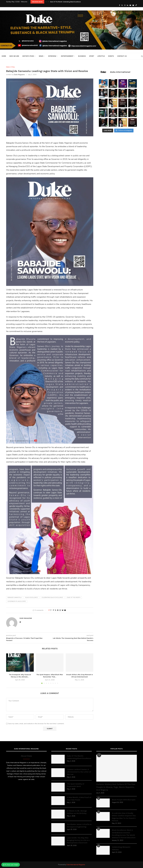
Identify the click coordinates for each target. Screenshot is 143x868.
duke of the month (74, 598)
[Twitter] (122, 5)
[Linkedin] (128, 5)
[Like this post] (51, 610)
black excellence (32, 598)
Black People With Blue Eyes (124, 800)
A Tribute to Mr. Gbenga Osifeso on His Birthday (77, 812)
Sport (92, 56)
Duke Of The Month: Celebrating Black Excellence (65, 2)
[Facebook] (119, 5)
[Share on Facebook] (53, 610)
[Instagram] (125, 5)
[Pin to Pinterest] (58, 610)
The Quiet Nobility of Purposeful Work (76, 785)
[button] (46, 2)
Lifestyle (101, 56)
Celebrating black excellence (52, 598)
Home (4, 56)
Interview (52, 56)
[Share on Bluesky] (63, 610)
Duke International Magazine (76, 865)
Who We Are (14, 56)
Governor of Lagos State (17, 601)
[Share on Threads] (60, 610)
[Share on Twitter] (55, 610)
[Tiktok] (136, 5)
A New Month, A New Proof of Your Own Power (79, 799)
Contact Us (122, 56)
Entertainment (67, 56)
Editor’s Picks (28, 56)
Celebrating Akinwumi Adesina (121, 848)
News (41, 56)
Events (111, 56)
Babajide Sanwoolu (15, 598)
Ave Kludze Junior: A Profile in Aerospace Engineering (79, 826)
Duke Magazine (19, 75)
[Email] (133, 5)
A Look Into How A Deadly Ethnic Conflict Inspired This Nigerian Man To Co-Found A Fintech (124, 817)
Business (82, 56)
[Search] (142, 56)
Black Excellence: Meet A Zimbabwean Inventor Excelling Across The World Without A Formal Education (124, 834)
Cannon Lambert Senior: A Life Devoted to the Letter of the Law (79, 772)
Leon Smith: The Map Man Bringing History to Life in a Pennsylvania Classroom (78, 840)
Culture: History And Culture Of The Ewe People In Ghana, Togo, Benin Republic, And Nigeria (116, 787)
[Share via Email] (65, 610)
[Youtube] (130, 5)
